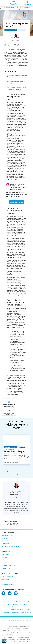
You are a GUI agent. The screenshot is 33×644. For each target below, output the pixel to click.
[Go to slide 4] (16, 472)
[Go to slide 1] (7, 472)
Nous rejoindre (6, 538)
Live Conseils (5, 554)
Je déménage (5, 579)
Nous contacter (6, 541)
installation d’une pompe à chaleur (15, 49)
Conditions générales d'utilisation (22, 602)
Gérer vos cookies (26, 612)
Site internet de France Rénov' (12, 612)
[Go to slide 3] (13, 472)
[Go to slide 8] (15, 475)
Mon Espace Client (7, 576)
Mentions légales (7, 602)
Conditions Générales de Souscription (13, 610)
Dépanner (4, 563)
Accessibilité (28, 610)
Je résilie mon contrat (8, 585)
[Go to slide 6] (23, 472)
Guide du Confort (7, 568)
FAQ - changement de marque (10, 546)
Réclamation (5, 544)
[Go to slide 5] (20, 472)
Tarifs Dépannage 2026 (9, 565)
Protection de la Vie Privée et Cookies (17, 604)
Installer (4, 560)
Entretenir (5, 557)
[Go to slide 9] (18, 475)
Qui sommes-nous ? (7, 535)
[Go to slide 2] (10, 472)
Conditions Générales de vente (17, 607)
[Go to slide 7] (26, 472)
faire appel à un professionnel (16, 385)
